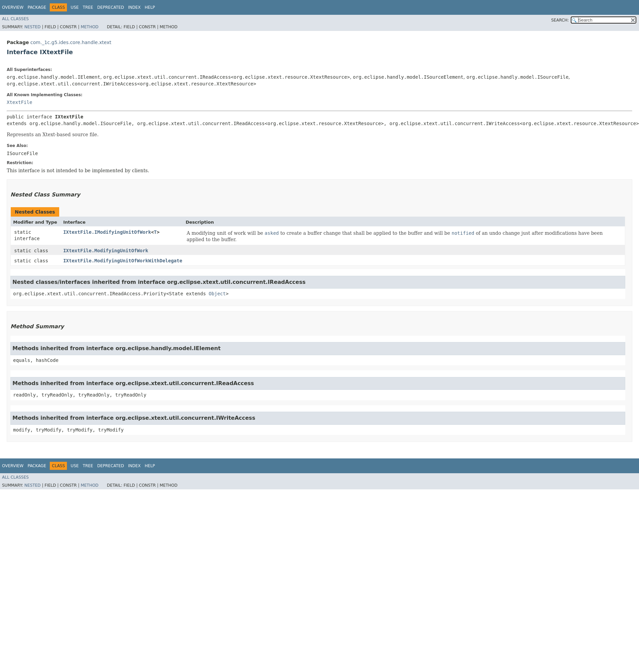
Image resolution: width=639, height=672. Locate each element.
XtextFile (20, 102)
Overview (13, 7)
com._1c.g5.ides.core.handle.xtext (71, 42)
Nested (32, 27)
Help (150, 7)
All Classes (15, 19)
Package (37, 7)
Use (75, 7)
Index (135, 7)
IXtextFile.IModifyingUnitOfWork (107, 232)
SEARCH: (560, 20)
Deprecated (111, 7)
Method (90, 27)
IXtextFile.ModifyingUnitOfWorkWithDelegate (123, 261)
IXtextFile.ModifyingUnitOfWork (106, 251)
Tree (88, 7)
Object (217, 294)
